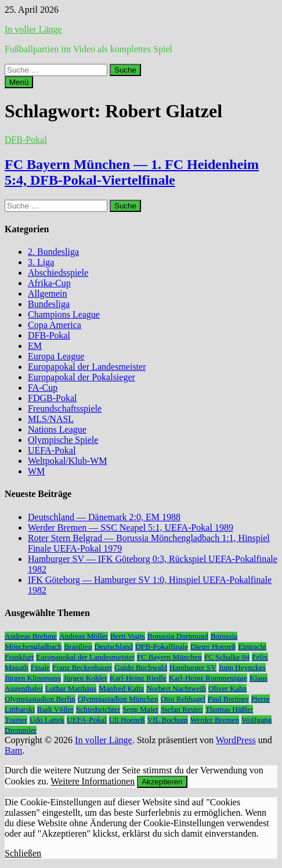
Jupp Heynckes (242, 667)
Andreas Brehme (31, 636)
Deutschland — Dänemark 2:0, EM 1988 (104, 517)
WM (36, 471)
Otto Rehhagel (183, 699)
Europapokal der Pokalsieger (82, 377)
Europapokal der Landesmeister (87, 367)
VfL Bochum (168, 720)
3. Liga (41, 262)
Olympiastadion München (118, 699)
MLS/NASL (51, 419)
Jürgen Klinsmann (33, 678)
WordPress (236, 740)
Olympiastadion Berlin (40, 699)
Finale (40, 667)
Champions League (64, 314)
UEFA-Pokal (52, 450)
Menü (19, 82)
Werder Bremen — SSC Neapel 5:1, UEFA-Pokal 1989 (131, 527)
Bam (13, 750)
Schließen (23, 853)
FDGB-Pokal (52, 398)
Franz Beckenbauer (82, 667)
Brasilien (78, 647)
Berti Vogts (128, 636)
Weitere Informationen (93, 781)
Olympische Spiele (63, 440)
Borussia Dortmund (178, 636)
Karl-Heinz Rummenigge (208, 678)
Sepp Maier (140, 709)
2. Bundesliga (53, 252)
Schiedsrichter (98, 709)
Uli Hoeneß (127, 720)
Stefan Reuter (182, 709)
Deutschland (114, 647)
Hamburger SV (193, 667)
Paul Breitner (228, 699)
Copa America (55, 325)
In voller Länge (33, 29)
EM (35, 346)
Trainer (16, 720)
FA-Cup (43, 388)
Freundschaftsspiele (65, 408)
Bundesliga (49, 304)
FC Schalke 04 (227, 657)
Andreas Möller (84, 636)
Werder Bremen (215, 720)
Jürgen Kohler (85, 678)
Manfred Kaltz (121, 688)
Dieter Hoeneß (213, 647)
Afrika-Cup (49, 283)
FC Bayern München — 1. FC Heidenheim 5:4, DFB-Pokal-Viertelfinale (132, 172)
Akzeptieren (162, 782)
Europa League (56, 356)
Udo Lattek (47, 720)
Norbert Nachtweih (176, 688)
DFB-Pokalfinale (162, 647)
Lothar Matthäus (71, 688)
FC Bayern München (169, 657)
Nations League (57, 429)
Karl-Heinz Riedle (138, 678)
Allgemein (48, 293)
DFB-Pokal (26, 140)
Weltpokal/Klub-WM (67, 461)
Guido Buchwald (141, 667)
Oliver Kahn (227, 688)
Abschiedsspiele (58, 273)
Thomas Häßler (229, 709)
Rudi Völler (55, 709)
